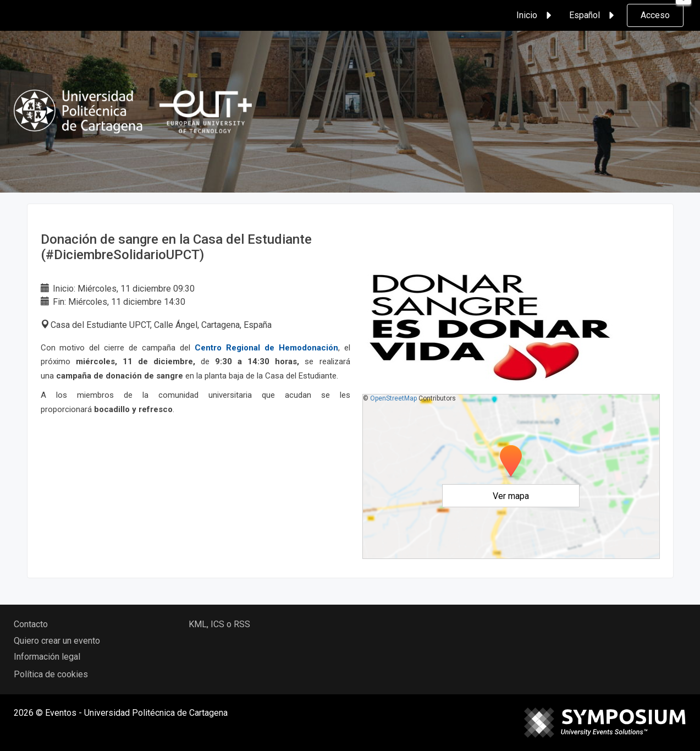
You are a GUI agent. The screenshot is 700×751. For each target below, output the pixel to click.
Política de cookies (51, 674)
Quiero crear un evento (57, 641)
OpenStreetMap (393, 398)
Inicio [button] (536, 15)
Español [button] (593, 15)
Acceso (655, 15)
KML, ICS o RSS (219, 624)
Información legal (47, 657)
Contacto (31, 624)
